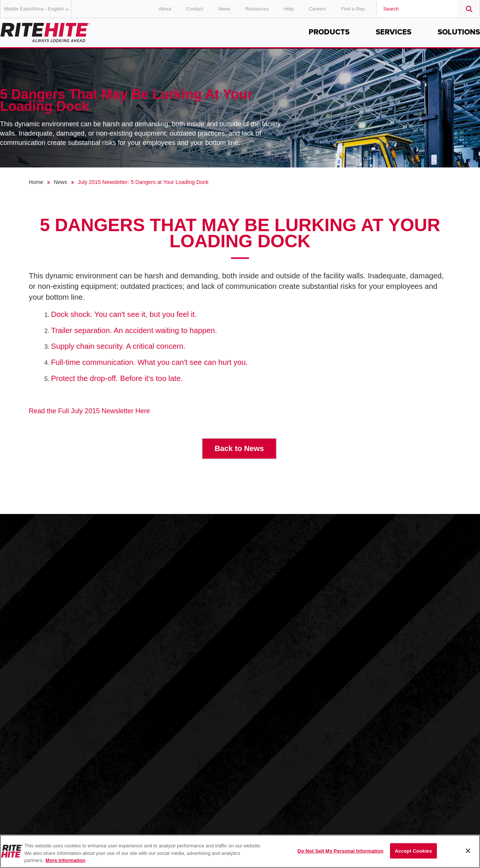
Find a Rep (353, 9)
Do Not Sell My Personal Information (340, 851)
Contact (195, 9)
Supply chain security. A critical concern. (118, 346)
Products (329, 32)
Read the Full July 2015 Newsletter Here (89, 411)
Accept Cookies (413, 851)
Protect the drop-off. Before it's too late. (117, 378)
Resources (257, 9)
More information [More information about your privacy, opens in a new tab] (65, 860)
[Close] (468, 851)
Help (289, 9)
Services (394, 32)
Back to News (239, 448)
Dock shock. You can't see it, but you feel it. (124, 314)
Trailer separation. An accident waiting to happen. (134, 330)
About (165, 9)
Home (36, 182)
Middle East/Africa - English (38, 9)
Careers (317, 9)
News (224, 9)
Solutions (459, 32)
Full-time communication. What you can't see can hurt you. (149, 362)
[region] (240, 851)
